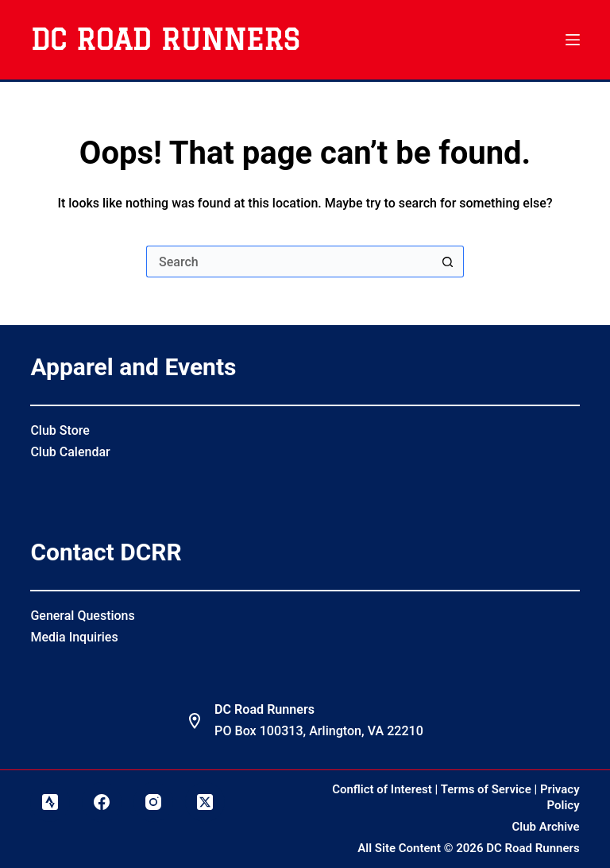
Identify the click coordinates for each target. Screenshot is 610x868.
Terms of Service (486, 789)
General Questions (82, 616)
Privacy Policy (560, 797)
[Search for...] (289, 262)
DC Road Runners (165, 40)
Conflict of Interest (382, 789)
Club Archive (546, 827)
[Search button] (448, 262)
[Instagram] (153, 802)
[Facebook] (102, 802)
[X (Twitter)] (205, 802)
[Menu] (573, 40)
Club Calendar (70, 452)
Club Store (60, 430)
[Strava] (50, 802)
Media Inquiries (74, 637)
